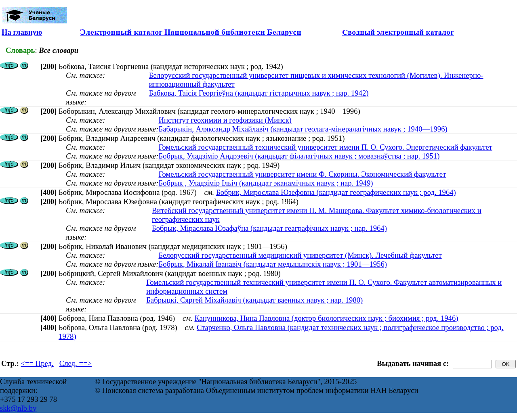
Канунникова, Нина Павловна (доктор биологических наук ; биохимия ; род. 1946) (326, 318)
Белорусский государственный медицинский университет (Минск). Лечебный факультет (300, 255)
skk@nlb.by (18, 408)
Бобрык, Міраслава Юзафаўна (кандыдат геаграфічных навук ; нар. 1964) (269, 228)
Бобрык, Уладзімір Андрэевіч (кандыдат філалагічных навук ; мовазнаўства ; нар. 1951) (299, 156)
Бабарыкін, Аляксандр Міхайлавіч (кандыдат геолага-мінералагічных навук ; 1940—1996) (303, 129)
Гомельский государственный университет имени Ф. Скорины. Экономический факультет (302, 174)
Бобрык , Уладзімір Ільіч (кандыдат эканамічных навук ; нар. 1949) (266, 183)
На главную (22, 32)
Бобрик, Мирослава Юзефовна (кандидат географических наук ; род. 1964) (336, 192)
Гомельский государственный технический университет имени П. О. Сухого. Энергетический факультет (325, 147)
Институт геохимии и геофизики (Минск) (225, 120)
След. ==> (76, 363)
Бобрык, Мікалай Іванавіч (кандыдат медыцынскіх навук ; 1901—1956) (273, 264)
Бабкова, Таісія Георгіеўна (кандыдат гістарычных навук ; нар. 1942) (259, 93)
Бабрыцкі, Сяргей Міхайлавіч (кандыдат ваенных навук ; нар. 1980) (254, 300)
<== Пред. (37, 363)
